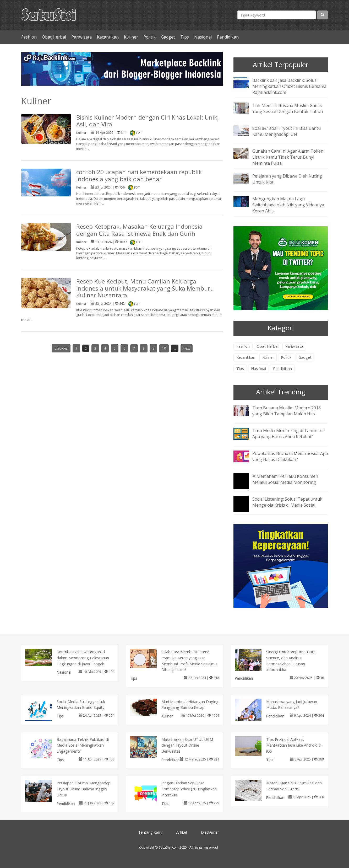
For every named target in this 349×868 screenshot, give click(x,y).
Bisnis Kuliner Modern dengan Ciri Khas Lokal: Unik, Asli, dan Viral (148, 121)
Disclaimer (210, 832)
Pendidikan (228, 37)
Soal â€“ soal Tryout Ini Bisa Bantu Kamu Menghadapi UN (287, 131)
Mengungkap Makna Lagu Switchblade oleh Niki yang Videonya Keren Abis (288, 205)
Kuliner (131, 37)
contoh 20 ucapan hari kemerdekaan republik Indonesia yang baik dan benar (139, 175)
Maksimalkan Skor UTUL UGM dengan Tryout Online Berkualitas (187, 745)
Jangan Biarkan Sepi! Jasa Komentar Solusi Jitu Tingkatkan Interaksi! (189, 789)
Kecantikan (108, 37)
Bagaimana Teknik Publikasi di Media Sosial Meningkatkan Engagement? (83, 745)
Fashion (29, 37)
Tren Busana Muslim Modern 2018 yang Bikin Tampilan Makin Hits (287, 411)
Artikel (182, 832)
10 (164, 348)
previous (61, 348)
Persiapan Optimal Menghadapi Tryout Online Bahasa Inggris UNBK (84, 789)
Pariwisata (81, 37)
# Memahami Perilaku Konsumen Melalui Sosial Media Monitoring (285, 479)
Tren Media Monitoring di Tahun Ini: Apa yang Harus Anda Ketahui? (288, 434)
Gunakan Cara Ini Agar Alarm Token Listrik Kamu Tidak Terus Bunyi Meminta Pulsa (288, 157)
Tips (185, 37)
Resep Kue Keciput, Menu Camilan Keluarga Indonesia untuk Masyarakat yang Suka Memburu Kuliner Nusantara (145, 288)
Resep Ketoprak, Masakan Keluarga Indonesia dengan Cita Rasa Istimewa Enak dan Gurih (139, 230)
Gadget (168, 37)
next (187, 348)
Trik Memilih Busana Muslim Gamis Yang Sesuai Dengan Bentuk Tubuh (288, 108)
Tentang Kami (150, 832)
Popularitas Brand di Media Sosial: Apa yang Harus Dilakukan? (290, 456)
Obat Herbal (54, 37)
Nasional (203, 37)
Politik (149, 37)
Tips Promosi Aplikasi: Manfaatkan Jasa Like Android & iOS (294, 745)
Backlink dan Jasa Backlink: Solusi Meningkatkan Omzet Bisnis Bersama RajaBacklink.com (289, 86)
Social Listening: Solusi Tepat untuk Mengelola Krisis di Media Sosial (287, 502)
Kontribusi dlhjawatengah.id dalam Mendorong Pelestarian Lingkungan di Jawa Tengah (83, 658)
